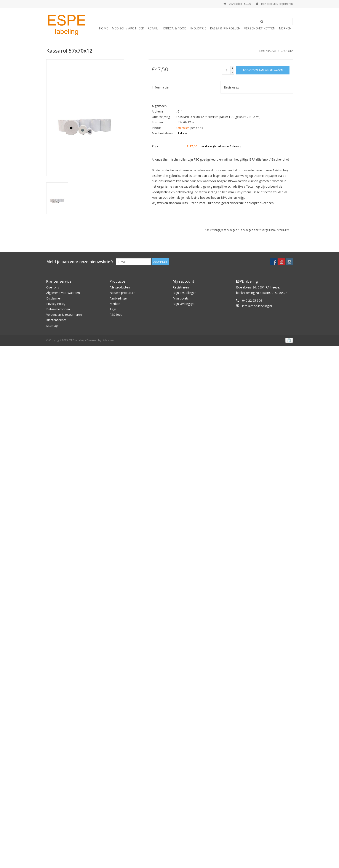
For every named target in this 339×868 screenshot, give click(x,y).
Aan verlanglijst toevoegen (221, 230)
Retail (153, 28)
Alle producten (120, 287)
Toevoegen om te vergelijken (257, 230)
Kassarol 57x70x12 (280, 51)
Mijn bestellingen (185, 293)
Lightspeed (109, 340)
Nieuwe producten (122, 293)
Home (104, 28)
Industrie (198, 28)
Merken (285, 28)
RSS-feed (116, 315)
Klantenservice (56, 320)
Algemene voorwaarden (63, 293)
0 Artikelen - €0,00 (237, 4)
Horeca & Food (174, 28)
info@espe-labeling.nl (257, 306)
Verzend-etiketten (260, 28)
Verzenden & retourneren (64, 315)
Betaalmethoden (58, 309)
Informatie (160, 87)
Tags (113, 309)
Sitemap (52, 326)
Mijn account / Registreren (274, 4)
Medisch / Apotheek (128, 28)
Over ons (53, 287)
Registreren (181, 287)
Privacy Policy (56, 304)
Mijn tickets (181, 298)
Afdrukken (283, 230)
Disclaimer (54, 298)
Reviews (231, 87)
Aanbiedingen (119, 298)
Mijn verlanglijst (184, 304)
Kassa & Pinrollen (225, 28)
